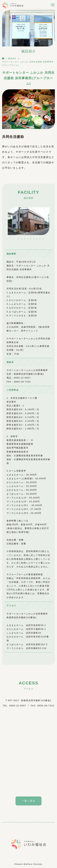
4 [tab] (25, 239)
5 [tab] (28, 239)
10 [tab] (43, 239)
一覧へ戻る (29, 801)
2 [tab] (19, 239)
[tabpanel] (28, 221)
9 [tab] (40, 239)
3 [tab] (22, 239)
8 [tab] (37, 239)
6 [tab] (31, 239)
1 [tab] (16, 239)
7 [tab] (34, 239)
